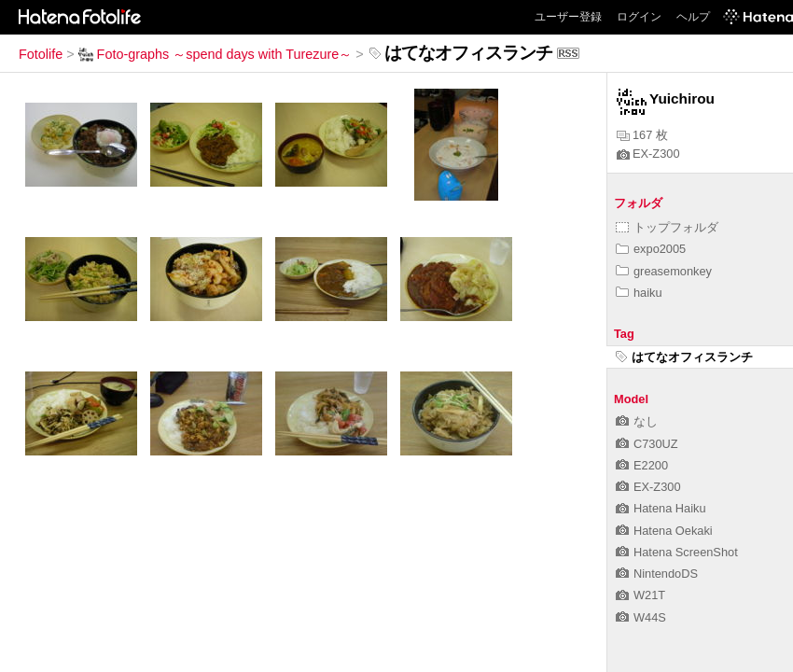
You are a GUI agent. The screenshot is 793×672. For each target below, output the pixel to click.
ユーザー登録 (568, 17)
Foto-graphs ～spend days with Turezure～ (216, 54)
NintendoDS (657, 574)
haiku (639, 293)
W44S (641, 617)
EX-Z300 (648, 154)
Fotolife (41, 54)
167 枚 (642, 135)
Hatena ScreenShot (677, 552)
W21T (640, 595)
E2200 (642, 465)
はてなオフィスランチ (684, 357)
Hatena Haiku (661, 508)
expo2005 (651, 249)
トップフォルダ (667, 227)
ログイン (639, 17)
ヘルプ (693, 17)
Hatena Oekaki (664, 531)
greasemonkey (664, 271)
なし (637, 421)
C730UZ (647, 444)
